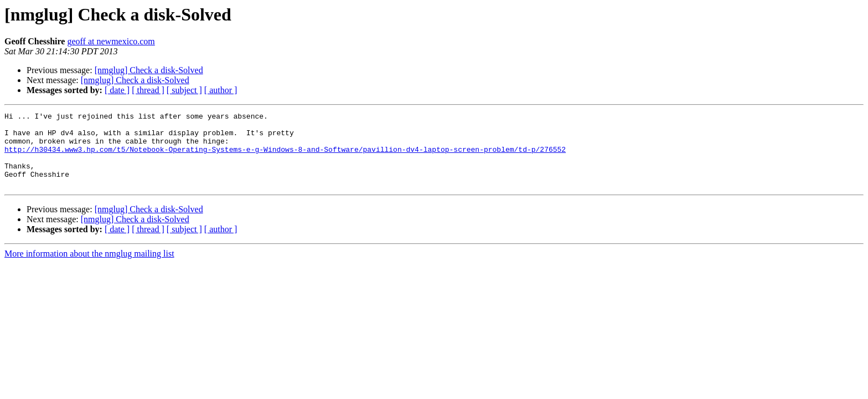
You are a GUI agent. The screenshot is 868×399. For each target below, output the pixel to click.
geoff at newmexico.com (111, 41)
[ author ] (221, 90)
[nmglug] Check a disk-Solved (149, 70)
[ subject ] (184, 90)
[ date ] (117, 90)
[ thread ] (148, 90)
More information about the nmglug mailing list (89, 268)
